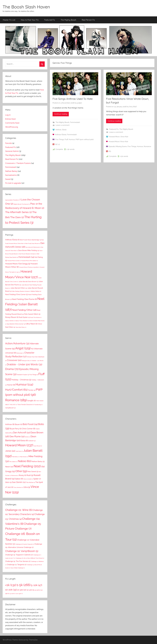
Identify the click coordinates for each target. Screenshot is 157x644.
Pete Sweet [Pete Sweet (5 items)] (33, 472)
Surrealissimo (11, 175)
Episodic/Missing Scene (118, 146)
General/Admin (12, 151)
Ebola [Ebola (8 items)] (24, 441)
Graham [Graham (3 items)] (32, 441)
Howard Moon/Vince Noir (118, 142)
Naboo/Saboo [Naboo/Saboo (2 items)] (36, 291)
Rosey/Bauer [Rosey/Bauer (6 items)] (12, 317)
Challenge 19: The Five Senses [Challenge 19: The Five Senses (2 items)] (18, 561)
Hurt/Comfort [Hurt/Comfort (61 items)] (16, 390)
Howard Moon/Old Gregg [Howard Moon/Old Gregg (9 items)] (18, 264)
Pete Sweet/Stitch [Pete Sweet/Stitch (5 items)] (32, 314)
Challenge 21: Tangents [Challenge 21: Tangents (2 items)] (17, 565)
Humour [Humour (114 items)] (24, 384)
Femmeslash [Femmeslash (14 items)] (26, 257)
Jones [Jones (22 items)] (10, 451)
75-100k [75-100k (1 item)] (12, 594)
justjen (80, 103)
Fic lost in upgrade (13, 183)
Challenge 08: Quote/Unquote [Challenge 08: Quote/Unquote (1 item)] (25, 544)
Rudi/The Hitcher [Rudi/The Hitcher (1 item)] (36, 317)
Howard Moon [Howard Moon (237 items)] (19, 445)
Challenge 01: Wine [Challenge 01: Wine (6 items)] (19, 510)
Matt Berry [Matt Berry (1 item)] (16, 457)
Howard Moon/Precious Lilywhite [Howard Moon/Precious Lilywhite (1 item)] (29, 267)
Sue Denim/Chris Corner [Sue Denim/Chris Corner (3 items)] (16, 324)
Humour (72, 139)
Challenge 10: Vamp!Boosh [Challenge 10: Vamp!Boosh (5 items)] (22, 551)
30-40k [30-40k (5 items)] (30, 590)
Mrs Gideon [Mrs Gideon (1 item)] (14, 462)
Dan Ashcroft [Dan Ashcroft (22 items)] (22, 433)
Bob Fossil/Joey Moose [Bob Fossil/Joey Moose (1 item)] (33, 243)
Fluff (66, 139)
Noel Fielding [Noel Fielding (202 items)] (27, 466)
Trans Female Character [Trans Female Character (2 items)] (26, 405)
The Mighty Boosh (68, 20)
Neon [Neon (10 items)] (9, 467)
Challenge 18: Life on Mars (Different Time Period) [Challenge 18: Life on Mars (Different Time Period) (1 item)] (30, 558)
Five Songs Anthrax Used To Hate (73, 99)
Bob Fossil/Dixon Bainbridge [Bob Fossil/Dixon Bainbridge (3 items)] (31, 240)
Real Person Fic (88, 20)
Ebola (64, 130)
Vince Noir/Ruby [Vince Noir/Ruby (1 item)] (21, 327)
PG (110, 151)
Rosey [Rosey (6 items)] (23, 475)
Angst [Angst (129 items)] (23, 348)
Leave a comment (63, 125)
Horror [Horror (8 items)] (11, 385)
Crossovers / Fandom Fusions (18, 163)
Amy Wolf (133, 107)
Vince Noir (124, 137)
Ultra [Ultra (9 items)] (27, 487)
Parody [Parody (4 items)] (32, 390)
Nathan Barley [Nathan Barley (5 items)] (38, 461)
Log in (8, 115)
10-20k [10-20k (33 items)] (11, 590)
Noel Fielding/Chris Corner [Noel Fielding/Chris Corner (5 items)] (17, 294)
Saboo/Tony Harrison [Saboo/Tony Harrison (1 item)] (22, 321)
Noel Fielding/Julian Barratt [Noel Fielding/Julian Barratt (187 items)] (25, 304)
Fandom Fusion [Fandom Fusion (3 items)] (23, 375)
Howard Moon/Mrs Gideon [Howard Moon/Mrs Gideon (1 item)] (30, 261)
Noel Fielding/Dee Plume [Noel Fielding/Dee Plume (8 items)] (24, 299)
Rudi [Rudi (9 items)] (30, 475)
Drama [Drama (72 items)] (12, 369)
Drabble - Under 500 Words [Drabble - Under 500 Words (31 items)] (25, 364)
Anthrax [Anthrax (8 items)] (10, 424)
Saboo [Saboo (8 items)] (19, 479)
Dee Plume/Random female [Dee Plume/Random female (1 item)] (28, 254)
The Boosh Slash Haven (26, 7)
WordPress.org (12, 127)
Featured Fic (50, 20)
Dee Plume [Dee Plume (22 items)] (17, 436)
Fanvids (9, 143)
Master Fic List (9, 20)
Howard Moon (114, 137)
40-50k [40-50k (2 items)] (38, 590)
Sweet (8, 179)
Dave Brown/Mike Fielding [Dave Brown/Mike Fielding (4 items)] (29, 250)
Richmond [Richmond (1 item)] (15, 475)
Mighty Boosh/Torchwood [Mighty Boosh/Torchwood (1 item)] (22, 204)
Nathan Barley (11, 171)
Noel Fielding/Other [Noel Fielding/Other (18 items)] (24, 310)
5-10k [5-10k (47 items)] (37, 585)
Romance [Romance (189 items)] (16, 400)
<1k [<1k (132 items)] (11, 585)
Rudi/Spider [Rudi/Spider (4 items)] (24, 317)
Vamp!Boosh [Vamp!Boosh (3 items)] (10, 408)
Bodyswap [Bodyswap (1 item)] (20, 353)
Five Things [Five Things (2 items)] (34, 375)
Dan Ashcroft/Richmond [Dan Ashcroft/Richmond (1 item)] (33, 247)
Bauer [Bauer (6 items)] (19, 424)
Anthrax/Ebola (61, 135)
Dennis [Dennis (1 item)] (28, 437)
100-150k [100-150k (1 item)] (19, 594)
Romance (147, 146)
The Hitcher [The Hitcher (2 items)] (31, 482)
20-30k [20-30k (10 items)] (22, 590)
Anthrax (58, 130)
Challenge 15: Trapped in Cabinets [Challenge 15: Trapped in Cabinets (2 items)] (19, 555)
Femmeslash (75, 122)
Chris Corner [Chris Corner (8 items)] (29, 429)
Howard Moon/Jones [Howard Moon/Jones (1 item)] (14, 261)
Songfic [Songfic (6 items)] (32, 401)
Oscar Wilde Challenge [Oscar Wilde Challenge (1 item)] (18, 568)
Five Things (60, 139)
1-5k (68, 149)
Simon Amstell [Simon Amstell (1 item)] (28, 479)
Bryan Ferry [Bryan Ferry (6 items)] (16, 429)
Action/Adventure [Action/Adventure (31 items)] (17, 343)
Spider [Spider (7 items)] (37, 479)
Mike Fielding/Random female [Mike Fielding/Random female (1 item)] (21, 291)
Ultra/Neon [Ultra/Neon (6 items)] (32, 324)
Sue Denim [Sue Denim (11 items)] (19, 482)
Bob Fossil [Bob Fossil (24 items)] (30, 424)
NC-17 (58, 144)
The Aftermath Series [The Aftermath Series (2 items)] (19, 212)
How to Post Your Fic (30, 20)
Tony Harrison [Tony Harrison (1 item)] (18, 487)
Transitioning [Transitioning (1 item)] (38, 405)
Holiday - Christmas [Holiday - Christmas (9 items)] (21, 380)
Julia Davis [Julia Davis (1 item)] (19, 451)
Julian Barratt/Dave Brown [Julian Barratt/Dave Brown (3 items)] (28, 281)
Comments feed (12, 123)
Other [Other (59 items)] (21, 471)
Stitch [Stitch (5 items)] (8, 482)
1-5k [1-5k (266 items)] (24, 585)
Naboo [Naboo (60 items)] (25, 461)
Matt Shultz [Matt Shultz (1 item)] (24, 457)
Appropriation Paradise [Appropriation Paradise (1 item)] (12, 200)
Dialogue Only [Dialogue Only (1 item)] (26, 361)
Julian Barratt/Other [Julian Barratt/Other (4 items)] (19, 288)
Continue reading (61, 114)
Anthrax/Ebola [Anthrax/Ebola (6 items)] (12, 240)
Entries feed (10, 119)
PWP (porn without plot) (85, 139)
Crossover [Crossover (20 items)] (14, 360)
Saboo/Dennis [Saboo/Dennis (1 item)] (10, 321)
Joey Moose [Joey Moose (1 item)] (38, 446)
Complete (59, 149)
